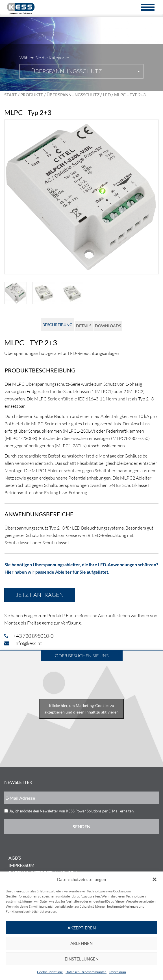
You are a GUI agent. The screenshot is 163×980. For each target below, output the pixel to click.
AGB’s (15, 858)
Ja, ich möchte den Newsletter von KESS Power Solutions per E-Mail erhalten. (72, 811)
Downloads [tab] (108, 326)
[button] (155, 879)
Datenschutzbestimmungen (86, 972)
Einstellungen (82, 959)
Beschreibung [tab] (57, 325)
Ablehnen (81, 943)
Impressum (118, 972)
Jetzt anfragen (40, 595)
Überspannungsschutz (73, 95)
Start (11, 95)
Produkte (32, 95)
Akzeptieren (82, 928)
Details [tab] (84, 326)
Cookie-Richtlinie (50, 972)
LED (107, 95)
